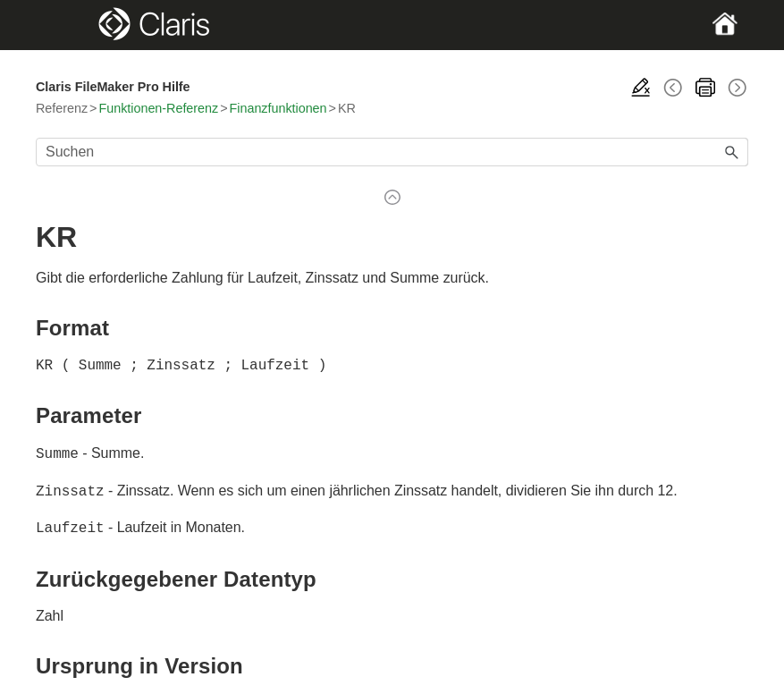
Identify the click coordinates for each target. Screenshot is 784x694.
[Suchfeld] (392, 152)
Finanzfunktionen (278, 108)
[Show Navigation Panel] (70, 25)
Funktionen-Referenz (158, 108)
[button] (732, 152)
